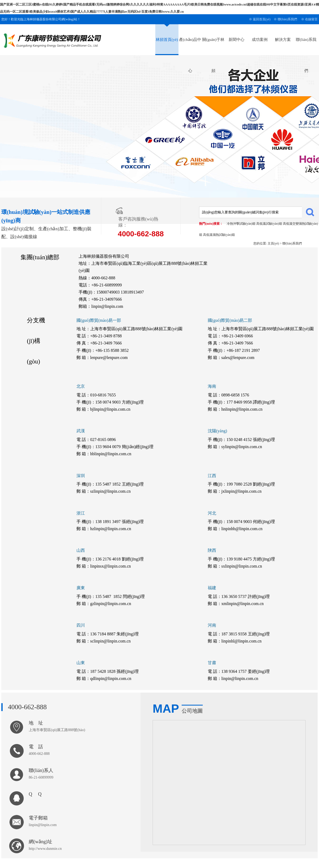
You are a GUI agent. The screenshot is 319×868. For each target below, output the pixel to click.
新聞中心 (236, 40)
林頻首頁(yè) (167, 40)
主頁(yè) (273, 243)
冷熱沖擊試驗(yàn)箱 (241, 224)
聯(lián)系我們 (287, 19)
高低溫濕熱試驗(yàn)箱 (219, 235)
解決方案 (283, 40)
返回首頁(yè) (262, 19)
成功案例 (260, 40)
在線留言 (311, 19)
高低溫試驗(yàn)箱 (269, 224)
